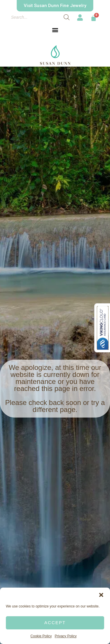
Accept (55, 623)
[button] (101, 595)
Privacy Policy (66, 636)
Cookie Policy (41, 636)
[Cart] (94, 18)
